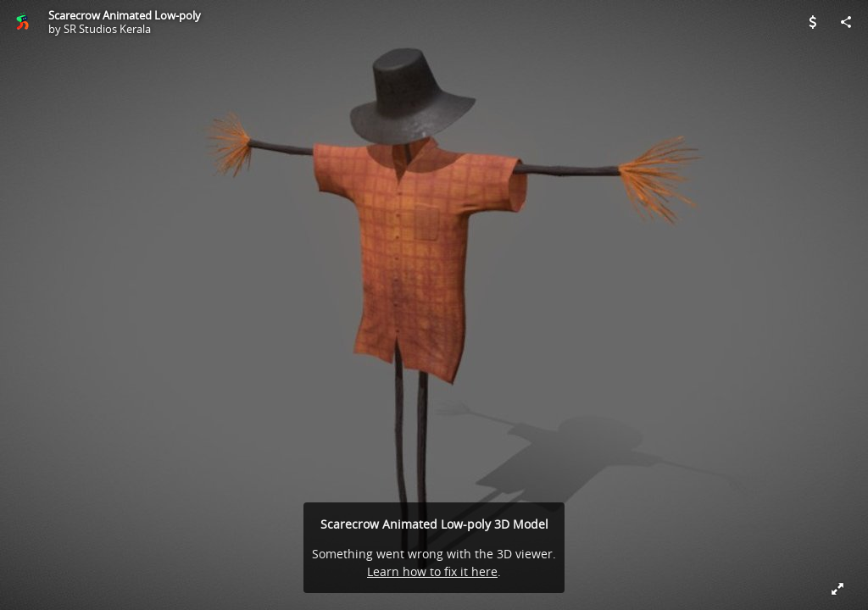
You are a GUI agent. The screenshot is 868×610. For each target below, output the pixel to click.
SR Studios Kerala (107, 29)
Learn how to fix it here (432, 571)
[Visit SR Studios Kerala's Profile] (22, 22)
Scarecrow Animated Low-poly (125, 15)
